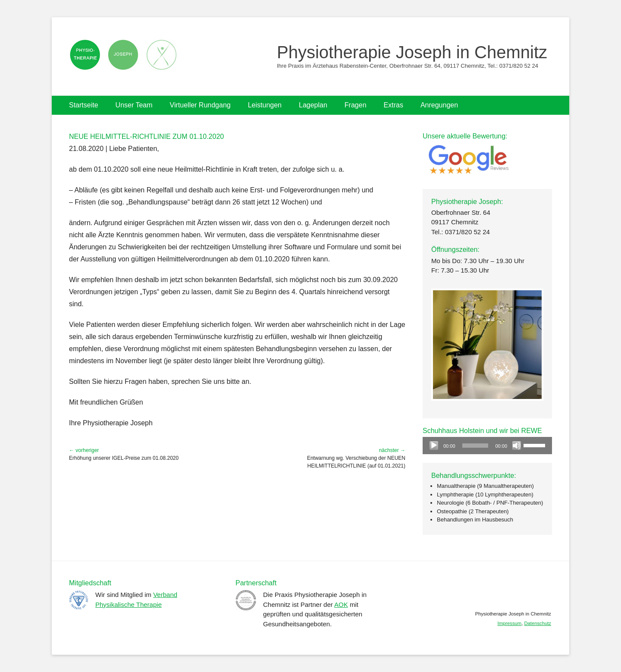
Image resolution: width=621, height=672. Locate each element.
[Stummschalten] (517, 446)
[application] (487, 446)
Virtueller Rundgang (200, 105)
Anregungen (439, 105)
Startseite (84, 105)
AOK (341, 604)
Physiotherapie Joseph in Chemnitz (412, 52)
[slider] (475, 446)
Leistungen (265, 105)
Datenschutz (538, 623)
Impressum (510, 623)
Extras (394, 105)
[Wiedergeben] (434, 446)
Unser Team (134, 105)
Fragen (356, 105)
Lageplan (313, 105)
